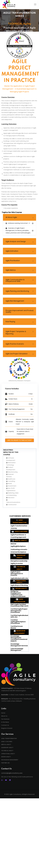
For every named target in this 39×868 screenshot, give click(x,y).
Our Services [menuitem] (5, 719)
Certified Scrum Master (17, 627)
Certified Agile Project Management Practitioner (19, 611)
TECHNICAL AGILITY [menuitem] (7, 751)
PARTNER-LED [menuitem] (5, 763)
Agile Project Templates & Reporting (16, 333)
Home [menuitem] (3, 713)
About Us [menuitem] (4, 716)
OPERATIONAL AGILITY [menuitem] (8, 754)
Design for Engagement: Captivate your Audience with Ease (18, 594)
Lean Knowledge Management (17, 650)
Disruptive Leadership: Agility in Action (19, 562)
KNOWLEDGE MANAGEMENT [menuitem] (10, 760)
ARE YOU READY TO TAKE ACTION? (19, 440)
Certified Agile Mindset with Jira (19, 616)
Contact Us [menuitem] (5, 725)
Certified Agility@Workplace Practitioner (18, 622)
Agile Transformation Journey (19, 527)
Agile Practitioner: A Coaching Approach (18, 536)
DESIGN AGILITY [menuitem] (6, 757)
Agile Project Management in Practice (17, 574)
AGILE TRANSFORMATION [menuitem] (9, 738)
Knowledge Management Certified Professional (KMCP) (19, 639)
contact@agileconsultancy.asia (12, 773)
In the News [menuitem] (5, 722)
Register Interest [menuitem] (7, 728)
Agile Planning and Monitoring (17, 291)
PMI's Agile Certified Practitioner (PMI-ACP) (19, 605)
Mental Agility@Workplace (18, 545)
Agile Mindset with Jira (19, 578)
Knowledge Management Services (19, 645)
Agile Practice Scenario (15, 344)
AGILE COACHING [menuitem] (7, 741)
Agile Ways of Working (19, 585)
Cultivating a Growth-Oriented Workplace (19, 551)
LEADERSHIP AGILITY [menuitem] (7, 748)
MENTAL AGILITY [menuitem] (6, 744)
